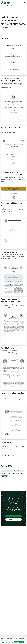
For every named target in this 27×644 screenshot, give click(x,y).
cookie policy (12, 640)
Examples (18, 9)
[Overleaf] (5, 2)
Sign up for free (14, 516)
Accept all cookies (19, 642)
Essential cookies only (8, 642)
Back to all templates (7, 6)
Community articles (6, 11)
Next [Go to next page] (13, 456)
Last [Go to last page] (19, 456)
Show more (5, 476)
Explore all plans (14, 520)
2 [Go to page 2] (5, 456)
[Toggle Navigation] (25, 2)
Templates (11, 9)
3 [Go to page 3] (8, 456)
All (6, 9)
